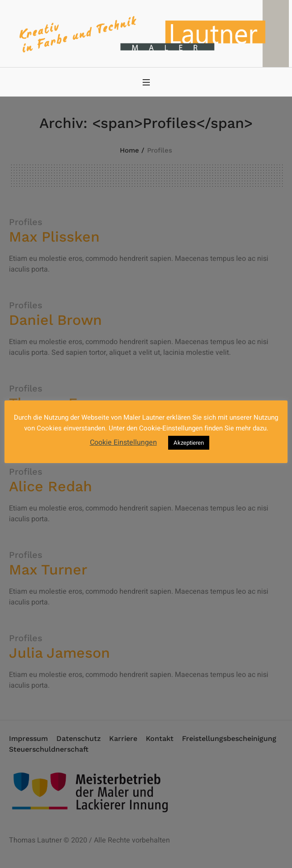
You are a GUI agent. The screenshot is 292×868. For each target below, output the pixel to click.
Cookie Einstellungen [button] (123, 443)
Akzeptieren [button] (189, 443)
